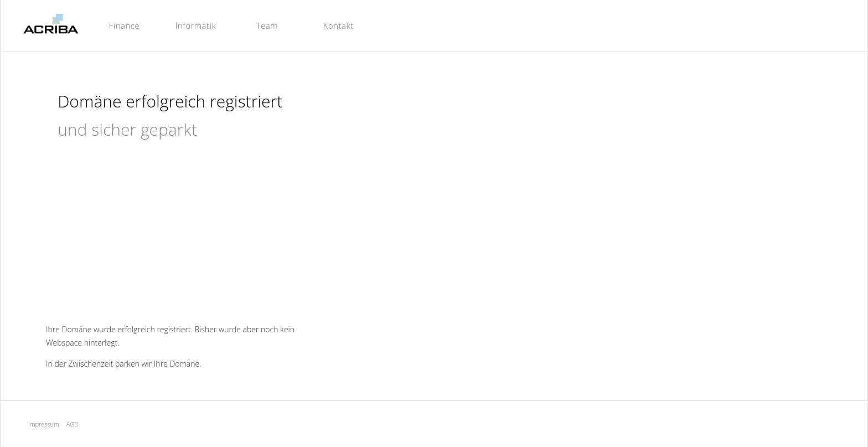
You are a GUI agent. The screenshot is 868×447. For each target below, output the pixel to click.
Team (267, 25)
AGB (72, 424)
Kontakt (339, 25)
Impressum (44, 424)
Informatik (196, 25)
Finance (124, 25)
